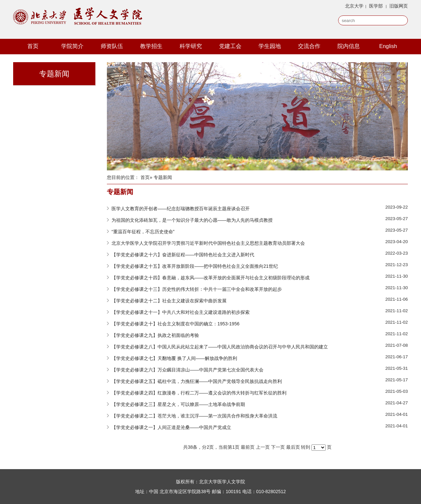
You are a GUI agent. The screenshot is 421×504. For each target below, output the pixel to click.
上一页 (263, 447)
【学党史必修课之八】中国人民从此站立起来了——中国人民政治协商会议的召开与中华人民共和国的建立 (220, 347)
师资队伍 (112, 46)
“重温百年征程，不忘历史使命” (143, 232)
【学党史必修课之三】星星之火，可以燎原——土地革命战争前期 (178, 404)
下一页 (278, 447)
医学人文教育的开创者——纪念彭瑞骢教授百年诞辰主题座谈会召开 (181, 209)
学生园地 (270, 46)
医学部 (376, 6)
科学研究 (191, 46)
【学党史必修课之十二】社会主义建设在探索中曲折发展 (169, 301)
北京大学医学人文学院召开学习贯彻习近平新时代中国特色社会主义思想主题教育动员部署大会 (208, 243)
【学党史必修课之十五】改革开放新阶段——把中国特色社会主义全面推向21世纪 (195, 266)
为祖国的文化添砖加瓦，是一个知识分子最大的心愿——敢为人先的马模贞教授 (192, 220)
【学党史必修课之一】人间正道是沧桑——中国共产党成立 (171, 427)
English (388, 46)
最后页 (293, 447)
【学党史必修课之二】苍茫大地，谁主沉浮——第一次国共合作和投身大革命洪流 (194, 416)
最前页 (248, 447)
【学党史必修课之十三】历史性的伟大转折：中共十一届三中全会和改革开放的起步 (197, 289)
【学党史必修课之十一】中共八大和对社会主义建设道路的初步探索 (181, 312)
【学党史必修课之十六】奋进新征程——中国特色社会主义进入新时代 (183, 255)
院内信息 (349, 46)
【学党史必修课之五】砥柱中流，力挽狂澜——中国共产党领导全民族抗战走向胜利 (197, 381)
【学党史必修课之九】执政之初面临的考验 (155, 335)
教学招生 (151, 46)
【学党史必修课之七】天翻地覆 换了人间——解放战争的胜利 (174, 358)
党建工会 (230, 46)
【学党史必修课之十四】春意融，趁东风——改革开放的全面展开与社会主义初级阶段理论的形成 (210, 278)
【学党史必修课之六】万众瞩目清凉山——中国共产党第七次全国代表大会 (187, 370)
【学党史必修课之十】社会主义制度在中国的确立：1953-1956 (175, 324)
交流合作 (309, 46)
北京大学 (354, 6)
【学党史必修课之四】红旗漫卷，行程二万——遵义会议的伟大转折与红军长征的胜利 (199, 393)
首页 (33, 46)
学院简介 (72, 46)
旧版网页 (399, 6)
